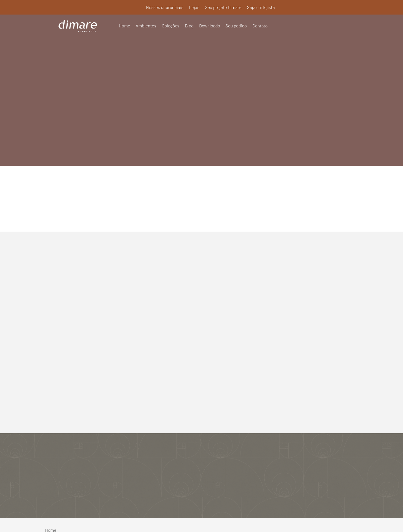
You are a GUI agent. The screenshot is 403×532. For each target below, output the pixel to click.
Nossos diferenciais (164, 7)
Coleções (171, 26)
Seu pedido (237, 26)
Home (125, 26)
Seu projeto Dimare (223, 7)
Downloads (210, 26)
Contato (261, 26)
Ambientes (146, 26)
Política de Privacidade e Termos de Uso (201, 520)
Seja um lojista (261, 7)
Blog (190, 26)
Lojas (194, 7)
